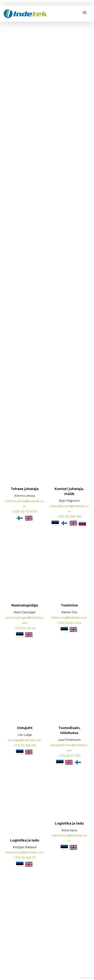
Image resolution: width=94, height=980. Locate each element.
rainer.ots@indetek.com (69, 618)
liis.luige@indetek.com (25, 740)
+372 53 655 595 (25, 745)
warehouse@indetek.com (25, 852)
